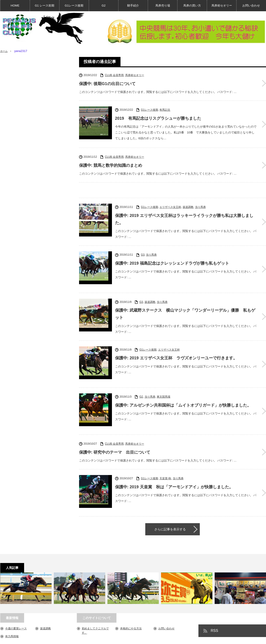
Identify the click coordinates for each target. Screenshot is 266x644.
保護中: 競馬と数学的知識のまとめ (111, 165)
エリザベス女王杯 (170, 206)
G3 (143, 254)
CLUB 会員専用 (114, 75)
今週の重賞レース (16, 603)
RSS (215, 605)
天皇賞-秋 (165, 459)
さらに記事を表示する (170, 503)
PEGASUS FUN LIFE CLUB (226, 638)
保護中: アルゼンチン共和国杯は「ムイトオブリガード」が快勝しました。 (183, 392)
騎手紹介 (133, 6)
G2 (103, 6)
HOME (15, 6)
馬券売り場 (163, 6)
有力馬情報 (12, 610)
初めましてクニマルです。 (16, 638)
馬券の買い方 (192, 6)
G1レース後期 (74, 6)
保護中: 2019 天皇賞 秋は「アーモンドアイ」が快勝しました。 (174, 467)
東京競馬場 (164, 383)
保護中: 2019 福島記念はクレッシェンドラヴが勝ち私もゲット (172, 263)
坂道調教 (188, 206)
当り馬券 (200, 206)
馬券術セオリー (222, 6)
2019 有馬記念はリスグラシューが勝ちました (158, 118)
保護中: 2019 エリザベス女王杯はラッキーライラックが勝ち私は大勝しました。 (184, 218)
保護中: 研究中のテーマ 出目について (115, 432)
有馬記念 (165, 110)
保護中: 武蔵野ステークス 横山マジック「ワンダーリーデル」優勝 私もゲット (185, 307)
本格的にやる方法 (131, 603)
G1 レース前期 (45, 6)
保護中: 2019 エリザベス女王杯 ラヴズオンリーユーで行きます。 (176, 351)
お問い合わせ (251, 6)
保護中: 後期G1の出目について (107, 84)
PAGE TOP (133, 626)
